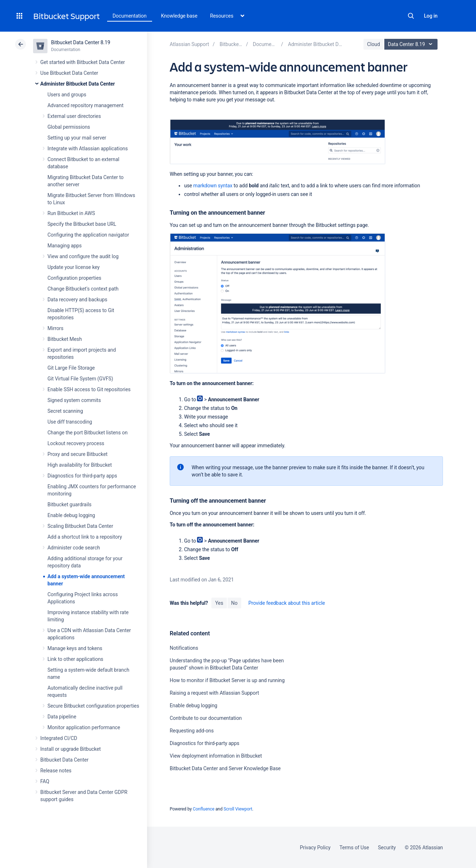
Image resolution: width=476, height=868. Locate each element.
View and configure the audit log (83, 256)
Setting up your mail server (77, 138)
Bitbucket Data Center (64, 760)
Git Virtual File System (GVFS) (80, 379)
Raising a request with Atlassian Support (214, 693)
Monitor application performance (84, 727)
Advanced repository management (86, 105)
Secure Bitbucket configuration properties (93, 706)
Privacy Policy (315, 848)
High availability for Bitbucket (80, 465)
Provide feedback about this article (287, 603)
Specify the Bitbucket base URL (82, 224)
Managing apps (65, 246)
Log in (431, 16)
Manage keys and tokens (75, 648)
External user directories (74, 116)
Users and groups (67, 95)
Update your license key (74, 267)
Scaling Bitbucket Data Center (80, 526)
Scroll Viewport (238, 809)
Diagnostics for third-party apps (82, 476)
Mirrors (55, 328)
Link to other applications (75, 659)
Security (387, 848)
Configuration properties (74, 278)
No (234, 603)
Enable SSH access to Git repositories (89, 389)
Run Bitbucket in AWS (71, 213)
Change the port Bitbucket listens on (88, 433)
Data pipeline (62, 717)
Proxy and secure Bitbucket (77, 454)
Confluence (203, 809)
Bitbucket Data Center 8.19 (81, 42)
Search (411, 16)
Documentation (130, 16)
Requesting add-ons (192, 731)
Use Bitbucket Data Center (69, 73)
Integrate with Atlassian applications (88, 149)
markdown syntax (213, 186)
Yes (219, 603)
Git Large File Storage (71, 368)
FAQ (45, 781)
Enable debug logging (71, 515)
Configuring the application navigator (88, 235)
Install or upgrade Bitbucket (70, 749)
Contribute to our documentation (206, 718)
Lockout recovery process (76, 443)
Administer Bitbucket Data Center (78, 84)
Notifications (184, 648)
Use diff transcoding (70, 422)
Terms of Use (354, 848)
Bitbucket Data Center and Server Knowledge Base (225, 768)
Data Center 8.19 (412, 44)
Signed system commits (74, 400)
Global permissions (69, 127)
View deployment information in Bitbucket (216, 756)
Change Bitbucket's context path (83, 289)
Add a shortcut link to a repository (85, 537)
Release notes (56, 771)
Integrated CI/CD (59, 738)
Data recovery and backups (77, 300)
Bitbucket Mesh (65, 339)
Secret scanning (65, 411)
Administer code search (74, 548)
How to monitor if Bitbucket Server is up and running (227, 680)
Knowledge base (179, 16)
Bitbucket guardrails (69, 504)
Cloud (374, 44)
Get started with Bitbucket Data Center (83, 62)
